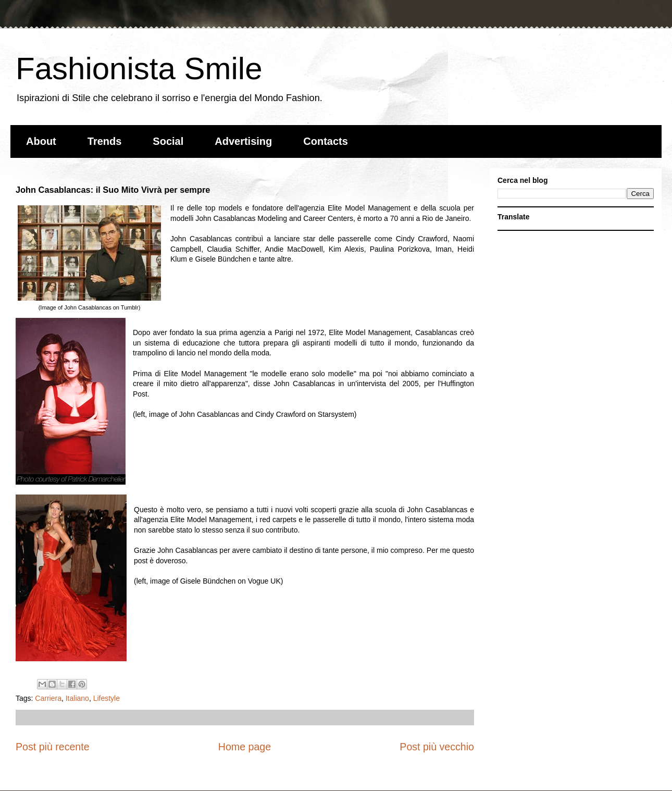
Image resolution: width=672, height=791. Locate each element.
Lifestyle (107, 698)
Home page (245, 747)
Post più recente (53, 747)
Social (168, 141)
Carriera (48, 698)
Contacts (326, 141)
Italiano (77, 698)
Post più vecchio (437, 747)
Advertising (243, 141)
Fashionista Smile (139, 69)
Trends (105, 141)
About (41, 141)
